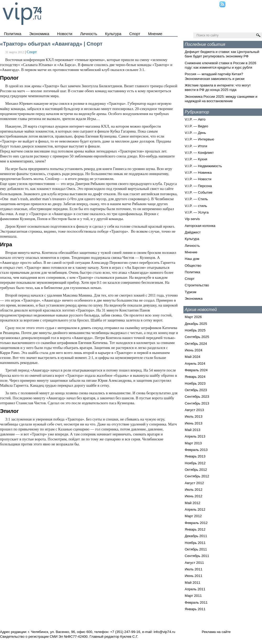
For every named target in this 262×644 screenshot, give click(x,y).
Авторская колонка (200, 226)
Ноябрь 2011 (195, 543)
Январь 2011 (195, 609)
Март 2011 (193, 596)
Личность (89, 34)
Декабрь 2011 (196, 536)
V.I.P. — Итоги (196, 146)
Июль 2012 (193, 490)
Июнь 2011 (193, 576)
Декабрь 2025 (196, 324)
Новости (65, 34)
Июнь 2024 (193, 350)
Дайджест (193, 232)
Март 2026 (193, 317)
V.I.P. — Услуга (197, 212)
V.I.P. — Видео (196, 126)
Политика (13, 34)
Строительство (197, 285)
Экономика (39, 34)
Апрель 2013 (195, 436)
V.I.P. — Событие (199, 192)
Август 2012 (194, 483)
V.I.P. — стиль (196, 206)
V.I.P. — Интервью (199, 139)
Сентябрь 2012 (197, 476)
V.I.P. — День (195, 133)
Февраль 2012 (196, 523)
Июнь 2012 (193, 496)
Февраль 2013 (196, 450)
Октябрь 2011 (196, 549)
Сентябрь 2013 (197, 403)
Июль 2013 (193, 416)
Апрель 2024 (195, 364)
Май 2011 (192, 583)
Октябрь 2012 (196, 470)
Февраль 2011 (196, 602)
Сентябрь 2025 (197, 337)
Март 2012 (193, 516)
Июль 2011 (193, 569)
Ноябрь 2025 (195, 330)
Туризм (190, 292)
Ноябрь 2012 (195, 463)
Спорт (135, 34)
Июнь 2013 (193, 423)
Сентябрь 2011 (197, 556)
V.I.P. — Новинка (198, 173)
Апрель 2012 (195, 509)
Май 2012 (192, 503)
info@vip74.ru (164, 632)
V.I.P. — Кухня (196, 159)
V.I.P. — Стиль (196, 199)
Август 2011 (194, 563)
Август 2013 (194, 410)
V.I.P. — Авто (195, 119)
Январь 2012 (195, 529)
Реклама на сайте (216, 632)
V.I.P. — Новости (198, 179)
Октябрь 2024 (196, 344)
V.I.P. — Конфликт (199, 153)
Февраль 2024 (196, 370)
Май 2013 (192, 430)
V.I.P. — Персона (198, 186)
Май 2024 (192, 357)
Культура (113, 34)
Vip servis (192, 219)
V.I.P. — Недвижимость (203, 166)
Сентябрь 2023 (197, 397)
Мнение (155, 34)
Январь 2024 (195, 377)
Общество (193, 266)
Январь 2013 (195, 456)
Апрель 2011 (195, 589)
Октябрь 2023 (196, 390)
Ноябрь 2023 (195, 383)
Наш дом (192, 259)
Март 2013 (193, 443)
